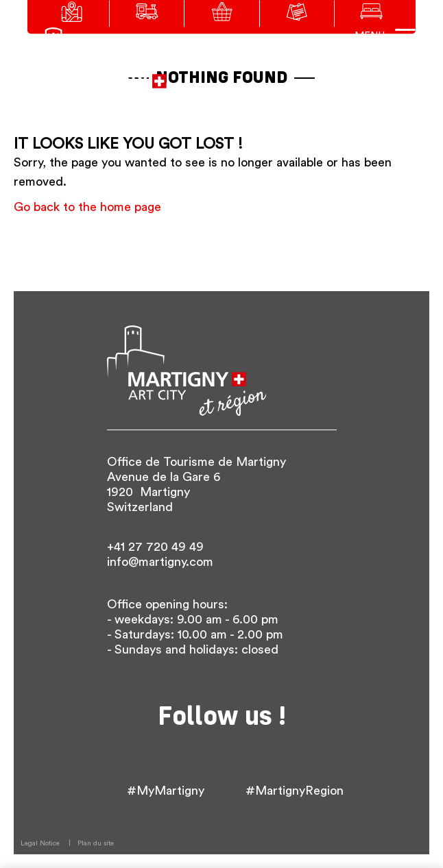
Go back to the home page (87, 207)
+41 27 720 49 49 (155, 547)
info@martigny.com (160, 562)
